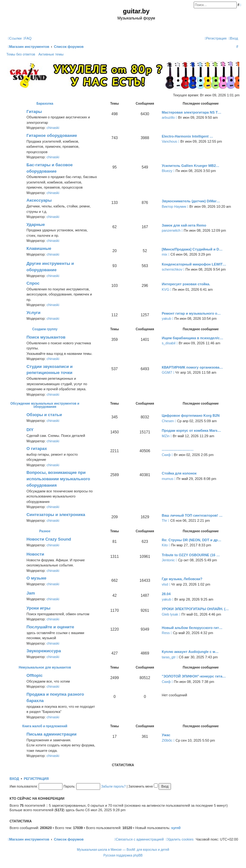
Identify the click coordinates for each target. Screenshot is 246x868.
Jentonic (168, 560)
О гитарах (37, 449)
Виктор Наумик (174, 206)
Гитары (34, 112)
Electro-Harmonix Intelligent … (187, 136)
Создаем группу (45, 329)
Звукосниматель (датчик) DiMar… (191, 201)
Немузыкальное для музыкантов (45, 667)
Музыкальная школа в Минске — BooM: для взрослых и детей (123, 850)
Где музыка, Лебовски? (182, 579)
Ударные (36, 224)
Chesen (168, 421)
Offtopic (35, 675)
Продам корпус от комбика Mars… (191, 430)
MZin (166, 436)
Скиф (166, 455)
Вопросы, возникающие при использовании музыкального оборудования (58, 479)
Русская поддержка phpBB (123, 855)
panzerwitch (171, 230)
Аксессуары (39, 200)
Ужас (166, 735)
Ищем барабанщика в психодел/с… (192, 338)
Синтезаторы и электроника (56, 515)
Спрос (33, 283)
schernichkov (172, 269)
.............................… (178, 449)
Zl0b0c (167, 740)
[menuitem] (27, 38)
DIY (30, 430)
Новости (35, 554)
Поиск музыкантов (46, 337)
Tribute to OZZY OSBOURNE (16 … (191, 555)
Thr (164, 520)
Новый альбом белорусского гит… (192, 628)
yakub (166, 318)
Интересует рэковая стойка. (186, 284)
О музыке (36, 578)
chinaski (53, 128)
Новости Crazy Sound (49, 539)
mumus (168, 479)
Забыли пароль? (113, 786)
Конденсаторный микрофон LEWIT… (194, 264)
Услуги (34, 313)
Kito (165, 545)
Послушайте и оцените (50, 627)
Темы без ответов (21, 54)
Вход (14, 779)
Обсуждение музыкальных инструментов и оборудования (45, 405)
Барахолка (45, 104)
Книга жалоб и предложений (45, 726)
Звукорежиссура (44, 651)
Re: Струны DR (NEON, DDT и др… (192, 540)
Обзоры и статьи (44, 415)
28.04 (166, 594)
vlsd (165, 584)
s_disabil (169, 343)
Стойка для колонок (179, 473)
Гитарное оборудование (52, 135)
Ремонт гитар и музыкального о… (191, 313)
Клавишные (39, 248)
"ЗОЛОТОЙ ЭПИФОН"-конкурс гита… (194, 676)
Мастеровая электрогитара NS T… (192, 112)
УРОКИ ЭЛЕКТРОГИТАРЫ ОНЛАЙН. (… (195, 609)
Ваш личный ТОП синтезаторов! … (192, 515)
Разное (45, 531)
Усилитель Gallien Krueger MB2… (190, 166)
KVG (165, 289)
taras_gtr (169, 657)
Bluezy (167, 171)
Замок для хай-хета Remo (184, 225)
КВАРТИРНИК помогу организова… (192, 367)
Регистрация (36, 779)
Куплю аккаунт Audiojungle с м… (190, 652)
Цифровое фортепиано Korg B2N (191, 415)
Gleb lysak (170, 614)
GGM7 (167, 372)
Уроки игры (38, 608)
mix (164, 254)
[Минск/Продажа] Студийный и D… (192, 249)
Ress (166, 633)
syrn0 (176, 828)
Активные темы (51, 54)
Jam (31, 593)
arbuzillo (168, 117)
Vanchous (169, 141)
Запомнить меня (143, 786)
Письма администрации (52, 734)
